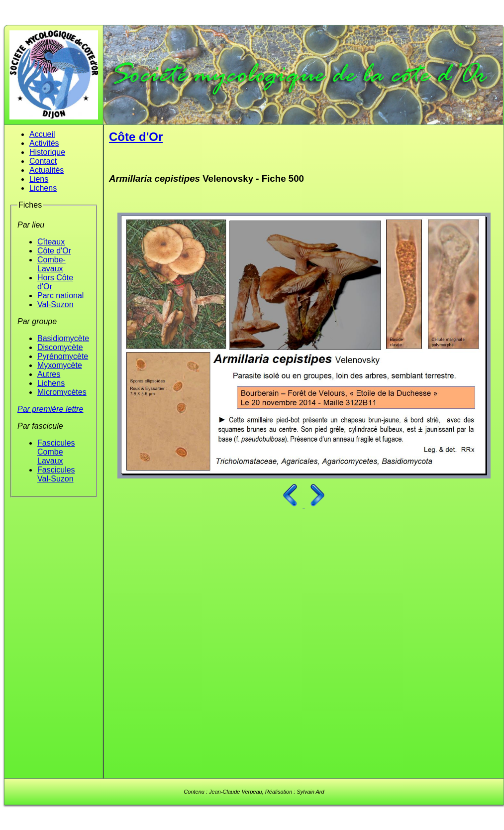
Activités (44, 143)
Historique (47, 152)
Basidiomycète (63, 338)
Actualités (47, 170)
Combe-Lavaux (51, 264)
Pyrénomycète (63, 356)
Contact (43, 161)
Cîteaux (51, 242)
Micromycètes (62, 392)
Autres (49, 374)
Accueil (42, 134)
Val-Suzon (55, 304)
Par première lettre (50, 409)
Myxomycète (60, 365)
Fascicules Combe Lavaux (56, 452)
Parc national (60, 296)
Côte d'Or (54, 251)
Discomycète (60, 347)
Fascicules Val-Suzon (56, 474)
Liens (39, 179)
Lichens (43, 188)
